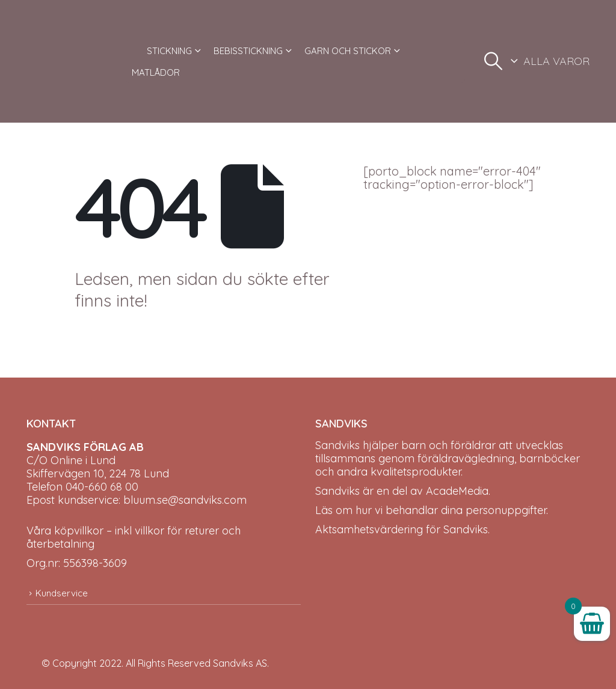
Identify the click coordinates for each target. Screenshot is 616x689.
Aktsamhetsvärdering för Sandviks (402, 529)
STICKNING (169, 51)
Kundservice (62, 593)
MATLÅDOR (156, 72)
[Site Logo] (72, 61)
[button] (493, 61)
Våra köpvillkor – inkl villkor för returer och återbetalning (134, 537)
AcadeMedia (457, 491)
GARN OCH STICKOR (348, 51)
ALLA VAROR (556, 61)
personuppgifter (506, 510)
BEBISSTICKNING (248, 51)
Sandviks (337, 445)
